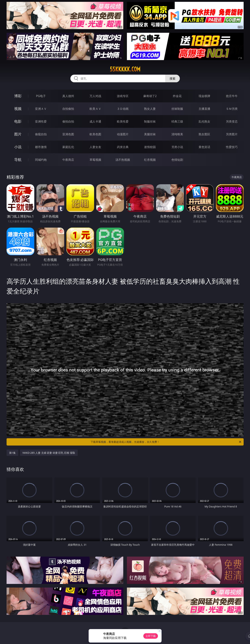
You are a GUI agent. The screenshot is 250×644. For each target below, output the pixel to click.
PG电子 (41, 96)
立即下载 (151, 636)
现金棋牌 (204, 96)
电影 (18, 121)
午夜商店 (68, 160)
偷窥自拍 (41, 134)
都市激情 (41, 147)
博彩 (18, 96)
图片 (18, 134)
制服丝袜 (150, 121)
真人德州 (68, 96)
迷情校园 (150, 147)
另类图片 (232, 134)
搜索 (173, 78)
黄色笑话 (204, 147)
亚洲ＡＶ (41, 109)
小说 (18, 147)
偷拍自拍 (68, 121)
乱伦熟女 (204, 121)
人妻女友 (95, 147)
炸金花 (177, 96)
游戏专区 (123, 96)
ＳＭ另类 (232, 109)
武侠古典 (123, 147)
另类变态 (232, 121)
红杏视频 (150, 160)
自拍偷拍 (68, 109)
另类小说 (177, 147)
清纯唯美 (177, 134)
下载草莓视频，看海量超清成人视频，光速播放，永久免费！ (166, 442)
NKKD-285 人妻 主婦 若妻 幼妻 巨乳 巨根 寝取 (49, 453)
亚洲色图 (68, 134)
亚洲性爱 (41, 121)
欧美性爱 (123, 121)
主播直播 (204, 109)
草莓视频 (95, 160)
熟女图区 (204, 134)
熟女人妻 (150, 109)
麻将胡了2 (150, 96)
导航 (18, 160)
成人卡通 (95, 121)
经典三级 (177, 121)
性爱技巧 (232, 147)
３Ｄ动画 (123, 109)
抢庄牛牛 (232, 96)
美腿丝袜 (150, 134)
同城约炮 (41, 160)
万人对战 (95, 96)
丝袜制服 (177, 109)
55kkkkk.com (125, 69)
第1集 (12, 453)
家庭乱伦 (68, 147)
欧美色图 (95, 134)
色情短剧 (177, 160)
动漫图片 (123, 134)
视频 (18, 109)
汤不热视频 (123, 160)
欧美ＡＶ (95, 109)
